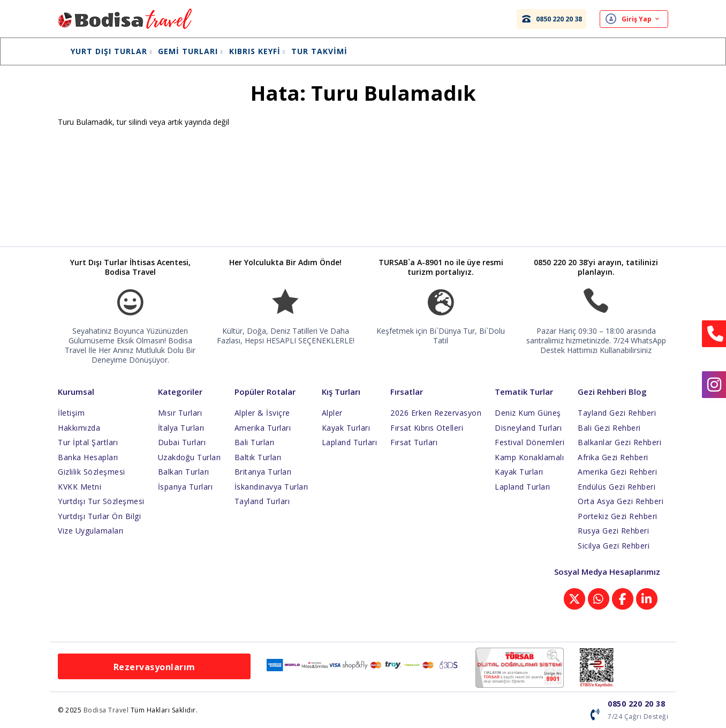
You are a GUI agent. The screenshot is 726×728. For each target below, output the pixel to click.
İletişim (71, 413)
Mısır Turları (180, 413)
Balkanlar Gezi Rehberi (619, 442)
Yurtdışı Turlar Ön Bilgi (99, 516)
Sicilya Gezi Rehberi (614, 546)
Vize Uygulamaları (91, 531)
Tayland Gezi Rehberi (617, 413)
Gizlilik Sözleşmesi (92, 472)
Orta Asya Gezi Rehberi (621, 501)
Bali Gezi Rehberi (609, 428)
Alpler (332, 413)
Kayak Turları (346, 428)
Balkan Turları (184, 472)
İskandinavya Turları (271, 487)
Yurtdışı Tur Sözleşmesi (101, 501)
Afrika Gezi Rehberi (613, 457)
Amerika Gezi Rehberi (617, 472)
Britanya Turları (263, 472)
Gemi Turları (190, 51)
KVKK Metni (80, 487)
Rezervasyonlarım (154, 667)
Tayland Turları (262, 501)
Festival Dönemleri (530, 442)
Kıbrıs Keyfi (257, 51)
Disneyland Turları (528, 428)
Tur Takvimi (319, 51)
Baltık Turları (258, 457)
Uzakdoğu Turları (190, 457)
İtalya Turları (181, 428)
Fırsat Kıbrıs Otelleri (427, 428)
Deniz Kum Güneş (528, 413)
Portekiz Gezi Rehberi (618, 516)
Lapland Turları (350, 442)
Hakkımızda (79, 428)
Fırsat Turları (414, 442)
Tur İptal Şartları (88, 442)
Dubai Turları (182, 442)
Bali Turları (255, 442)
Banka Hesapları (88, 457)
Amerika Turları (263, 428)
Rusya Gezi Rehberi (613, 531)
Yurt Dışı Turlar (111, 51)
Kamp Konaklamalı (529, 457)
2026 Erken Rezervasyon (436, 413)
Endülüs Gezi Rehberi (617, 487)
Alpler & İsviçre (262, 413)
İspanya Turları (186, 487)
